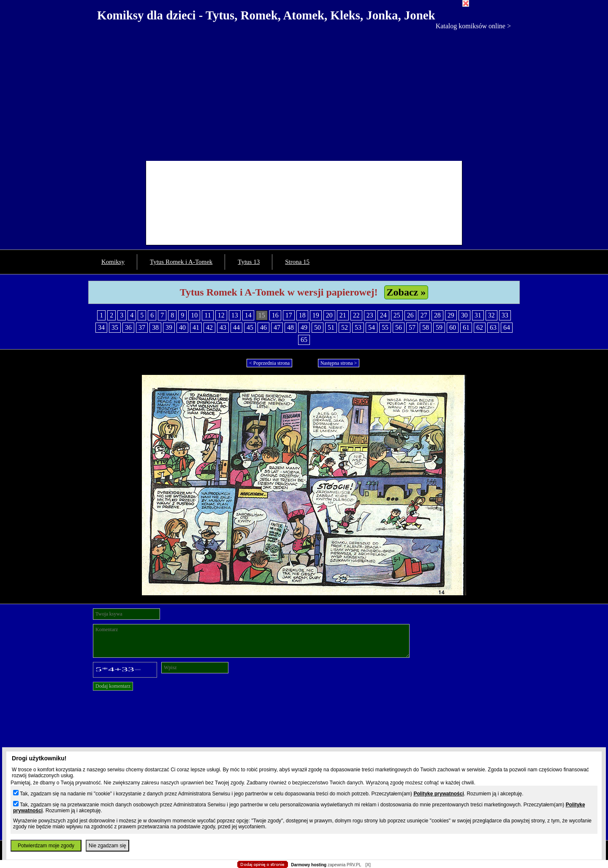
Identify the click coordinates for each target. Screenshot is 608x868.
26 (410, 315)
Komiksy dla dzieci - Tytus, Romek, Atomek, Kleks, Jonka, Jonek (266, 15)
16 (275, 315)
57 (412, 327)
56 (399, 327)
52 (345, 327)
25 (397, 315)
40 (182, 327)
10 (194, 315)
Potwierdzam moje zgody (46, 846)
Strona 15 (297, 262)
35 (115, 327)
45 (250, 327)
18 (302, 315)
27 (424, 315)
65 (304, 340)
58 (426, 327)
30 (464, 315)
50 (318, 327)
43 (223, 327)
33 (505, 315)
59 (439, 327)
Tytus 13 (249, 262)
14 (248, 315)
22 (356, 315)
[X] (368, 865)
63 (493, 327)
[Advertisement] (304, 93)
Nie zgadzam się (107, 846)
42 (209, 327)
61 (466, 327)
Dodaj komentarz (113, 686)
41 (196, 327)
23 (370, 315)
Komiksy (113, 262)
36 (128, 327)
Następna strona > (339, 363)
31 (478, 315)
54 (372, 327)
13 (235, 315)
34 (101, 327)
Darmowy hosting (309, 865)
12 (221, 315)
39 (169, 327)
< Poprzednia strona (269, 363)
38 (155, 327)
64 (507, 327)
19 (316, 315)
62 (480, 327)
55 (385, 327)
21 (343, 315)
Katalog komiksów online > (473, 26)
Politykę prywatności (438, 794)
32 (491, 315)
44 (236, 327)
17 (289, 315)
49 (304, 327)
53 (358, 327)
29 (451, 315)
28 (437, 315)
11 (208, 315)
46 (263, 327)
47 (277, 327)
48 (290, 327)
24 (383, 315)
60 (453, 327)
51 (331, 327)
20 (329, 315)
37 (142, 327)
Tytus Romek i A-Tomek (181, 262)
